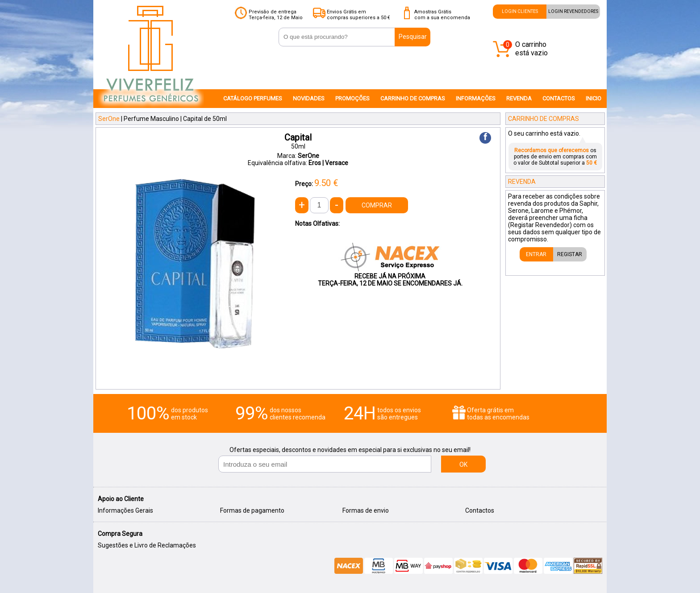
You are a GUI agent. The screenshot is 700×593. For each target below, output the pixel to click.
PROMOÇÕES (352, 98)
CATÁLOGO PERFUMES (253, 98)
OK (463, 464)
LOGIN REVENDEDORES (573, 11)
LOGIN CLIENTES (520, 11)
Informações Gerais (125, 510)
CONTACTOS (559, 98)
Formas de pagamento (252, 510)
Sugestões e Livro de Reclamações (147, 545)
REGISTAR (570, 254)
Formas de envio (366, 510)
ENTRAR (536, 254)
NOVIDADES (309, 98)
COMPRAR (377, 205)
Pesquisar (413, 37)
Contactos (480, 510)
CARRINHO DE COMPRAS (413, 98)
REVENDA (519, 98)
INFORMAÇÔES (476, 98)
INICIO (594, 98)
